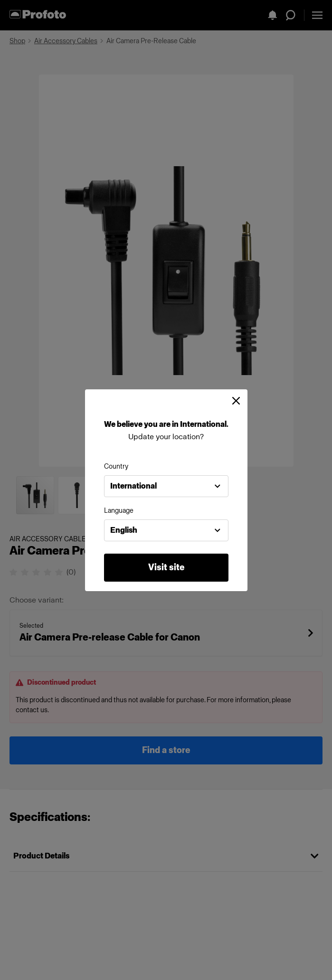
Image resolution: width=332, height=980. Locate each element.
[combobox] (166, 486)
